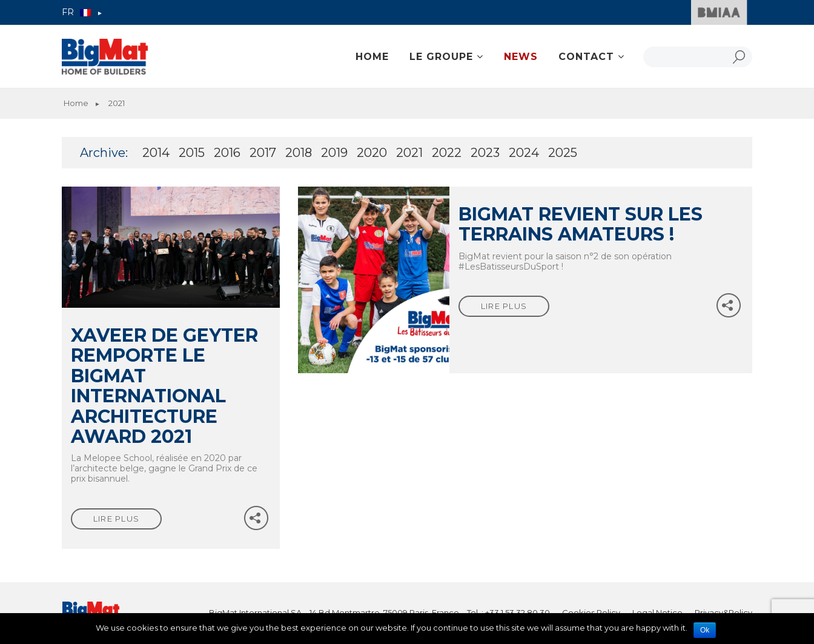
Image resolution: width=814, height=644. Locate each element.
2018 (299, 153)
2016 (227, 153)
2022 (447, 153)
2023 (485, 153)
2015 (192, 153)
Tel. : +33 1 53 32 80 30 (508, 612)
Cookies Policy (591, 612)
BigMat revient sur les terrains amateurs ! (581, 224)
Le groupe (441, 57)
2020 (372, 153)
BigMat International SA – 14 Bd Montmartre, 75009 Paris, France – (338, 612)
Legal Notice (657, 612)
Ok (705, 630)
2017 (263, 153)
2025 (563, 153)
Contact (586, 57)
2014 (156, 153)
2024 (524, 153)
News (521, 57)
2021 (409, 153)
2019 (334, 153)
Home (372, 57)
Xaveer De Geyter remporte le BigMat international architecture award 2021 (164, 386)
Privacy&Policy (723, 612)
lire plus (117, 519)
